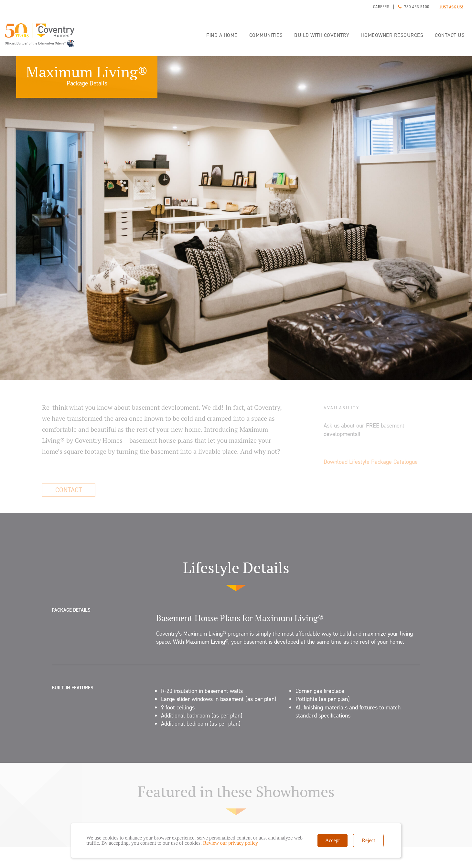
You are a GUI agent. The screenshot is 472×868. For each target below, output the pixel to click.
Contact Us (450, 35)
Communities (266, 35)
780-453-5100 (417, 7)
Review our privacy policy (231, 843)
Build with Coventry (322, 35)
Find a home (222, 35)
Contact (69, 490)
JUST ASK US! (451, 7)
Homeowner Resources (392, 35)
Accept (333, 840)
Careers (381, 7)
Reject (368, 840)
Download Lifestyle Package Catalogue (371, 462)
